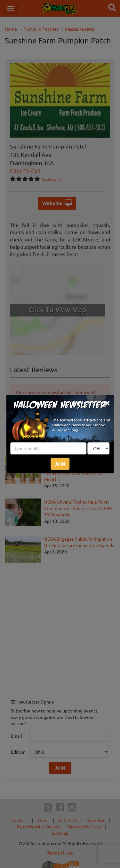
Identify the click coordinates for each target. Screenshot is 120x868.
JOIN (60, 464)
